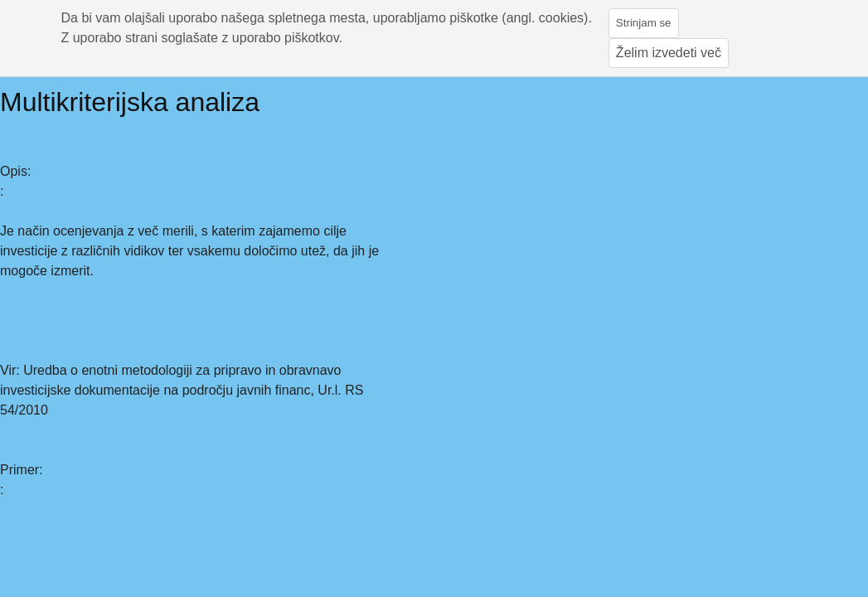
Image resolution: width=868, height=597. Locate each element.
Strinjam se (644, 23)
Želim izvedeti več (669, 53)
